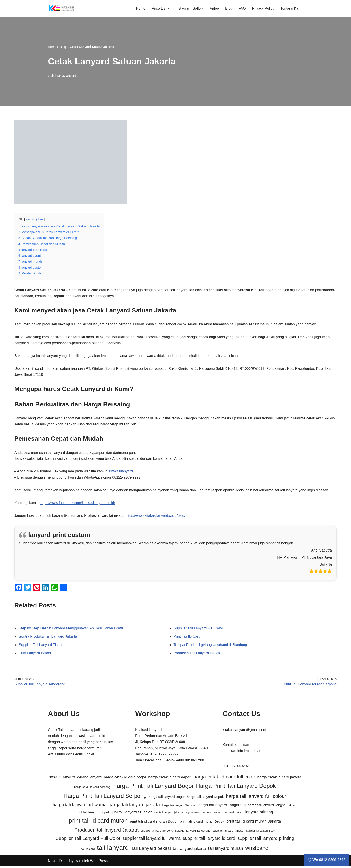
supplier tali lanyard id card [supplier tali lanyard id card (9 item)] (209, 840)
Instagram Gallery (189, 8)
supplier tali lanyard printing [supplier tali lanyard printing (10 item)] (266, 839)
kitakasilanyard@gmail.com (244, 731)
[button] (168, 8)
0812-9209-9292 (236, 767)
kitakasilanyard (65, 75)
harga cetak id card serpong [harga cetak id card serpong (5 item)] (92, 788)
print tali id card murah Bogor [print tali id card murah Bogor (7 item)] (154, 823)
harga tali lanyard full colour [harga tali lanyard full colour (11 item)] (256, 798)
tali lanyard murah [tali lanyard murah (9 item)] (226, 850)
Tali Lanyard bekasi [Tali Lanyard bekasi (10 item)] (151, 850)
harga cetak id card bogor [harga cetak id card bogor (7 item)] (125, 779)
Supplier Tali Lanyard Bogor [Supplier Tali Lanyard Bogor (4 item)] (261, 832)
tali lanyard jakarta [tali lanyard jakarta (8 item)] (190, 850)
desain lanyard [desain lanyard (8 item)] (62, 779)
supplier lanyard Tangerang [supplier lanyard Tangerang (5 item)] (193, 832)
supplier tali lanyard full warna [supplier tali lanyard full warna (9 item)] (152, 840)
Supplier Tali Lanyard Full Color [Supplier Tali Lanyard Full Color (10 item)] (88, 839)
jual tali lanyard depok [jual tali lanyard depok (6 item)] (93, 814)
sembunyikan (34, 219)
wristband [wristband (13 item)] (257, 850)
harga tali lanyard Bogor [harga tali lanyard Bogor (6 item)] (167, 798)
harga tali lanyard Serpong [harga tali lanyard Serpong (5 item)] (179, 807)
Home (140, 8)
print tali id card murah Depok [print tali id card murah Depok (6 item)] (202, 823)
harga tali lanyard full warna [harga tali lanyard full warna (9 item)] (80, 806)
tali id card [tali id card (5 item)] (88, 850)
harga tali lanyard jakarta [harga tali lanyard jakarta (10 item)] (134, 806)
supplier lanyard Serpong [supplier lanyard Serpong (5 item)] (157, 832)
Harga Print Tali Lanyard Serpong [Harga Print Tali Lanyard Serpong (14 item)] (105, 797)
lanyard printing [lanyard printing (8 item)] (259, 814)
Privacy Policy (263, 8)
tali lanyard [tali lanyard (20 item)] (113, 849)
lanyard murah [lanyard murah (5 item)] (234, 814)
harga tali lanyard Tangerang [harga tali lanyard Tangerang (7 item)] (222, 807)
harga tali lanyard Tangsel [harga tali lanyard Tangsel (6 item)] (267, 807)
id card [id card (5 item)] (293, 807)
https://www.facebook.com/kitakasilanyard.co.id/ (78, 504)
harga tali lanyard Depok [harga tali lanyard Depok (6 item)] (205, 798)
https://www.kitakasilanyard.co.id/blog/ (156, 517)
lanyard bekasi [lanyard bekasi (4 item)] (193, 814)
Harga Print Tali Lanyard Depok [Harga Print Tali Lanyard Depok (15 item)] (236, 787)
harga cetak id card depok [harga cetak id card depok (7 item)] (170, 779)
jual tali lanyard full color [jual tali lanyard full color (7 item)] (132, 814)
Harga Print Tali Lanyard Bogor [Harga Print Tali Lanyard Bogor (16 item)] (153, 787)
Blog (229, 8)
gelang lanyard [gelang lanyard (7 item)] (89, 779)
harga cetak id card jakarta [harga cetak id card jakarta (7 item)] (279, 779)
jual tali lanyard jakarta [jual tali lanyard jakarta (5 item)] (168, 814)
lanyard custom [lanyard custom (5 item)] (212, 814)
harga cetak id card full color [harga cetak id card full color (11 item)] (224, 778)
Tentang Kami (291, 8)
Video (214, 8)
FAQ (242, 8)
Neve (52, 862)
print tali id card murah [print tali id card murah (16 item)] (98, 822)
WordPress (99, 862)
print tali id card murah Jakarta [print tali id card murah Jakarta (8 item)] (254, 823)
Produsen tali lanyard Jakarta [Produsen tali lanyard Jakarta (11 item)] (107, 831)
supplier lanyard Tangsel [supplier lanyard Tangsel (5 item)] (228, 832)
